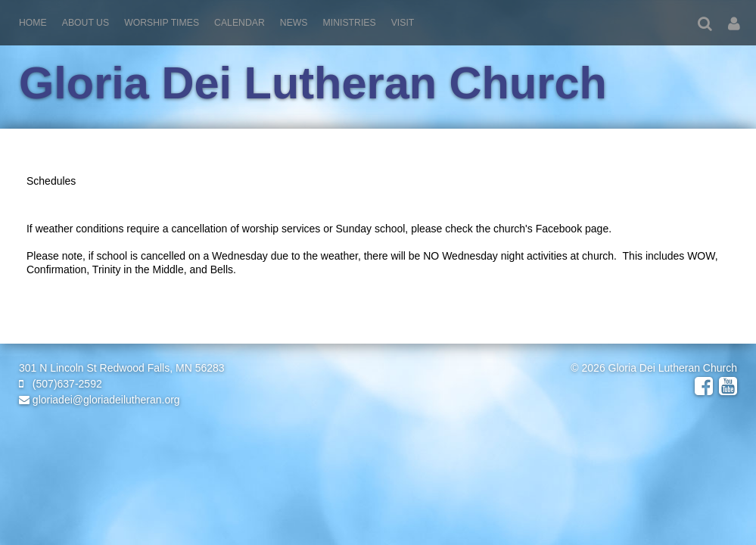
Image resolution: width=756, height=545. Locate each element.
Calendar (240, 23)
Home (33, 23)
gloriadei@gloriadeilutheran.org (100, 400)
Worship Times (162, 23)
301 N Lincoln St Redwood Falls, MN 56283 (122, 368)
